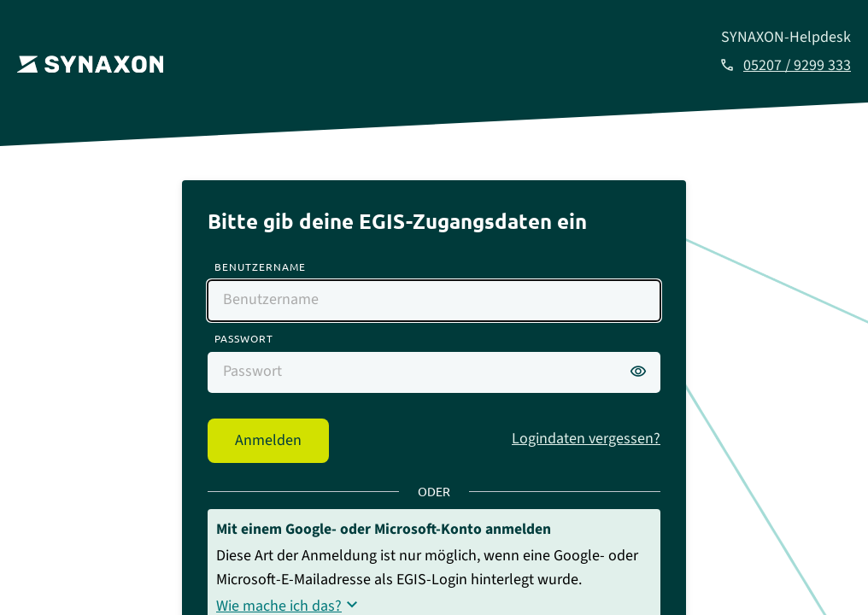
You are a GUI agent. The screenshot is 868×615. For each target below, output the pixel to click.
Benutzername (260, 266)
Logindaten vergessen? (586, 439)
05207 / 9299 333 (797, 65)
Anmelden (268, 440)
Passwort (244, 338)
